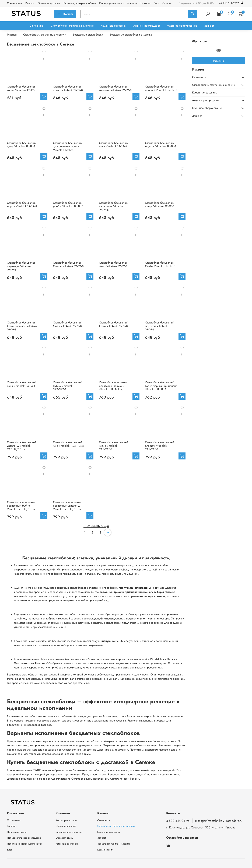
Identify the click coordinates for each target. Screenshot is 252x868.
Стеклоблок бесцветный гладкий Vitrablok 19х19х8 (161, 88)
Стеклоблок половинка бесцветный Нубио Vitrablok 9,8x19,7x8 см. (22, 506)
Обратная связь (64, 838)
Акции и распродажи (146, 26)
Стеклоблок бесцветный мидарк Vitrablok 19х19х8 (161, 145)
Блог (156, 3)
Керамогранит (105, 850)
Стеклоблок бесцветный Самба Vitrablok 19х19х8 (160, 264)
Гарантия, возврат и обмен (80, 3)
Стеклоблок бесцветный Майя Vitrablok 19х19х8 (68, 324)
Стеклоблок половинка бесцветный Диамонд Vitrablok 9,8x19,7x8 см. (68, 506)
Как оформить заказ (111, 3)
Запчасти (210, 26)
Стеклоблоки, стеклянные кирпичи (72, 26)
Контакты (132, 3)
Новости (146, 3)
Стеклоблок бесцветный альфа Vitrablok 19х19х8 (160, 205)
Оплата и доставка (49, 3)
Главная (12, 35)
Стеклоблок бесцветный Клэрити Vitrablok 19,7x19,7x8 (160, 446)
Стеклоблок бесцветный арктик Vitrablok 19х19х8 (68, 88)
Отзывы (167, 3)
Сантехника (37, 26)
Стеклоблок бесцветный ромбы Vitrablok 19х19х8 (68, 205)
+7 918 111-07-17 (232, 3)
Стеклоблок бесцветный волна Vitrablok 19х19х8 (22, 88)
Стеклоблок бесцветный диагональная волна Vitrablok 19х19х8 (68, 146)
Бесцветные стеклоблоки (88, 35)
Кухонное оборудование (182, 26)
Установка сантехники (67, 844)
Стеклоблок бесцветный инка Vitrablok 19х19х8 (114, 145)
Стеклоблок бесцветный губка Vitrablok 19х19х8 (22, 145)
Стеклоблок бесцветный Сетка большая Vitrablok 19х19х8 (22, 326)
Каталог (30, 3)
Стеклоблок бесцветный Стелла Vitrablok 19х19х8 (68, 264)
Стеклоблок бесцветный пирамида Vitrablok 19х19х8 (22, 266)
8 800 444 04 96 (178, 821)
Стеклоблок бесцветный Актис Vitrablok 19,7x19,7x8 (114, 446)
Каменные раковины (113, 26)
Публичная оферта (17, 832)
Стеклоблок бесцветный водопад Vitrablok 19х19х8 (115, 88)
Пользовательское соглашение (24, 838)
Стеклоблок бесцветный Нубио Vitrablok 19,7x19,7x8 (68, 386)
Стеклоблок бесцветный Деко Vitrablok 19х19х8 (114, 264)
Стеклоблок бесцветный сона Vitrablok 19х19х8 (22, 384)
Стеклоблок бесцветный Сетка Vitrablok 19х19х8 (114, 324)
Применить (218, 61)
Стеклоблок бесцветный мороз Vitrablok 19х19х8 (22, 205)
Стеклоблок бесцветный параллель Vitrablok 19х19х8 (114, 206)
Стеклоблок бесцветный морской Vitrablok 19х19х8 (160, 326)
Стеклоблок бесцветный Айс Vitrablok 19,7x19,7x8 (68, 444)
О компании (15, 3)
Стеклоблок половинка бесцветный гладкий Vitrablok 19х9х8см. (113, 386)
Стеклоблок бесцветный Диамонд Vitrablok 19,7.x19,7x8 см (22, 446)
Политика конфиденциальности (24, 844)
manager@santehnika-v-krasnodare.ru (219, 821)
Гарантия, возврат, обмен (69, 832)
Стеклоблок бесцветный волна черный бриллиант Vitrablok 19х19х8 (161, 386)
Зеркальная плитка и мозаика (114, 844)
